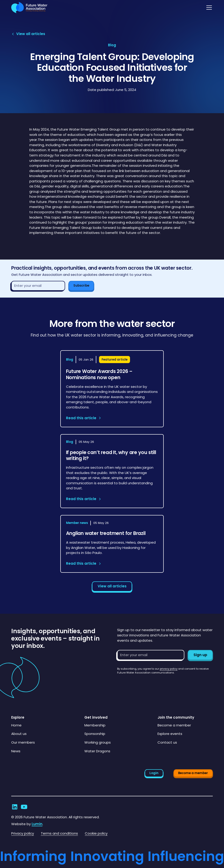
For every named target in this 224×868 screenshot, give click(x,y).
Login (154, 773)
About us (19, 734)
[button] (208, 8)
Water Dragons (97, 751)
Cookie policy (96, 833)
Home (16, 725)
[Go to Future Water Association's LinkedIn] (15, 807)
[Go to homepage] (29, 8)
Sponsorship (95, 734)
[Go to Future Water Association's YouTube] (24, 807)
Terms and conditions (59, 833)
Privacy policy (23, 833)
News (16, 751)
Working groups (98, 742)
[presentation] (152, 684)
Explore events (170, 734)
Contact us (167, 742)
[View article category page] (112, 45)
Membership (95, 725)
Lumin (37, 824)
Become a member (174, 725)
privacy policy (169, 669)
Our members (23, 742)
